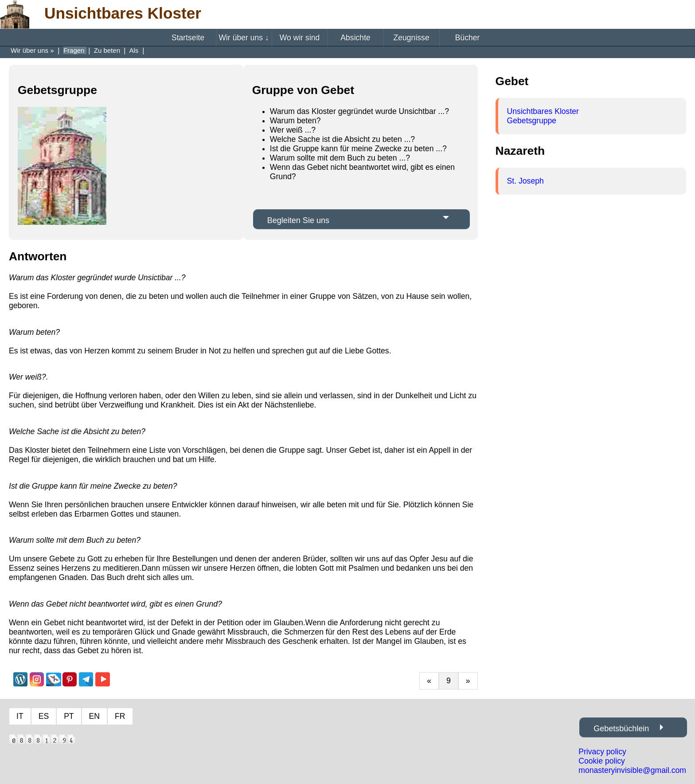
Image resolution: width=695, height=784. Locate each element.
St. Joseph (525, 181)
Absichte (355, 38)
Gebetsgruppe (532, 121)
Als (135, 50)
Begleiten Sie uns (298, 220)
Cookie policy (602, 761)
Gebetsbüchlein (621, 729)
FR (120, 716)
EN (94, 716)
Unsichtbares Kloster (543, 111)
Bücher (468, 38)
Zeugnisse (412, 38)
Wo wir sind (300, 38)
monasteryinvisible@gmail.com (632, 770)
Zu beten (108, 50)
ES (44, 716)
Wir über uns (244, 38)
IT (20, 716)
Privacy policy (602, 752)
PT (69, 716)
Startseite (188, 38)
